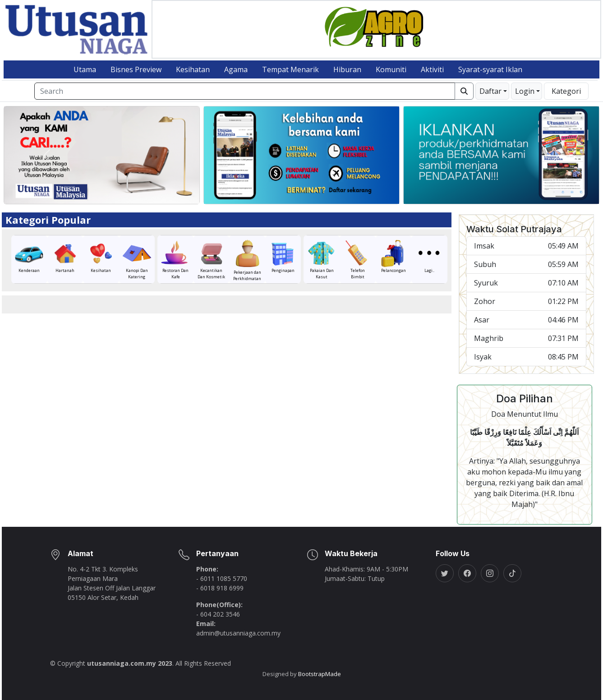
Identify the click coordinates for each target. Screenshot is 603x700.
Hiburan (347, 69)
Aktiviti (432, 69)
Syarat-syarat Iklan (490, 69)
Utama (85, 69)
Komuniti (391, 69)
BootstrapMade (320, 674)
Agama (236, 69)
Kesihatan (193, 69)
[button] (492, 91)
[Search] (245, 91)
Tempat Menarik (290, 69)
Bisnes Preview (136, 69)
